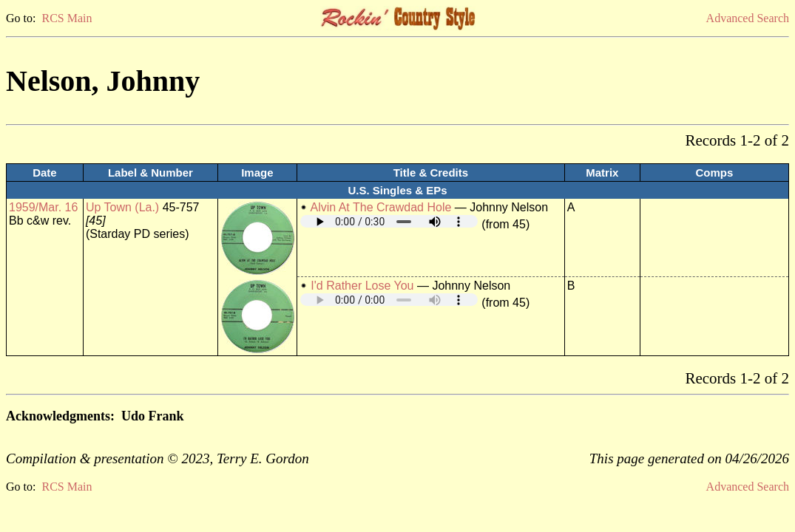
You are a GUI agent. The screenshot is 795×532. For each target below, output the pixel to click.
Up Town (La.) (122, 207)
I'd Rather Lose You (362, 286)
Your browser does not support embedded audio (389, 221)
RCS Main (67, 18)
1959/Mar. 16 (43, 207)
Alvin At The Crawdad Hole (380, 207)
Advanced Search (748, 18)
